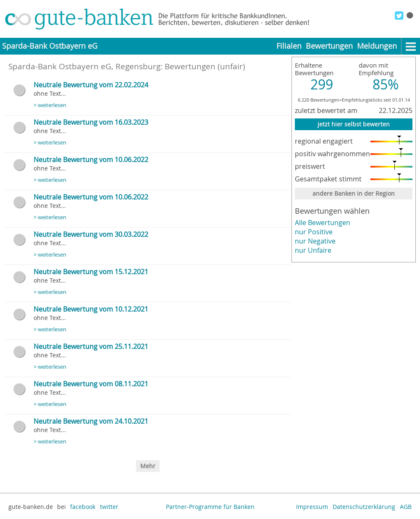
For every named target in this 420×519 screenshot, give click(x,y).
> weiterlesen (50, 105)
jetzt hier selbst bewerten (354, 124)
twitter (109, 507)
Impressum (312, 507)
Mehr (148, 466)
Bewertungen (329, 46)
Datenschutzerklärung (364, 507)
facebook (83, 507)
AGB (406, 507)
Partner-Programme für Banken (210, 507)
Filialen (289, 46)
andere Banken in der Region (354, 193)
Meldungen (377, 46)
